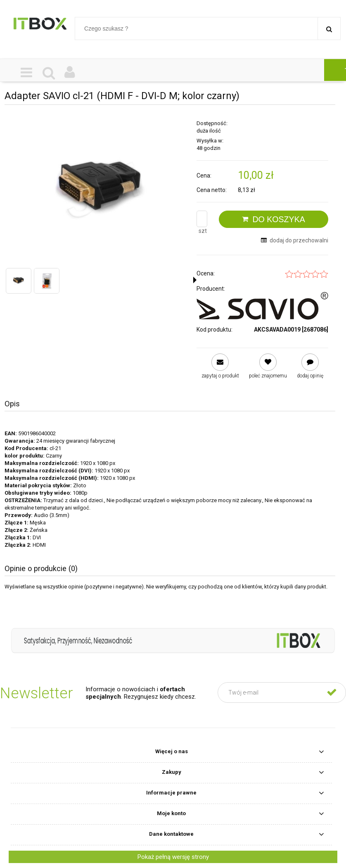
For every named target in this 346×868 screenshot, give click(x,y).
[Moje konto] (70, 73)
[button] (195, 280)
